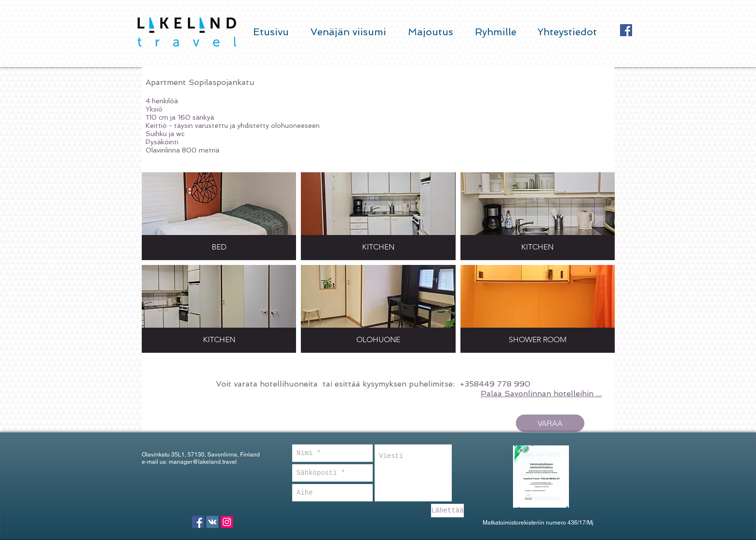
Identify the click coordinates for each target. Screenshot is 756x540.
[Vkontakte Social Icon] (212, 522)
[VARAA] (550, 423)
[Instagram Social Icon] (227, 522)
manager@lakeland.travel (203, 462)
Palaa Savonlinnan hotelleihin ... (541, 394)
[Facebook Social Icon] (626, 30)
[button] (219, 216)
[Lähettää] (447, 511)
